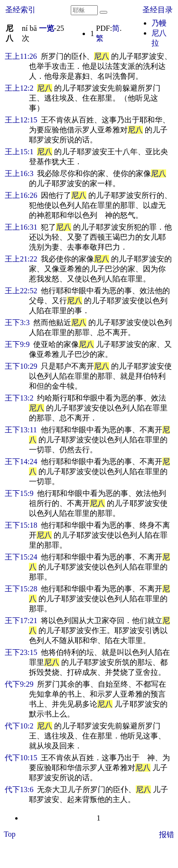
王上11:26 (21, 56)
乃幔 (159, 23)
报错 (167, 835)
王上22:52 (21, 291)
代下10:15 (21, 758)
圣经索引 (20, 10)
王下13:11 (21, 430)
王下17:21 (21, 621)
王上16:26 (21, 195)
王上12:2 (19, 88)
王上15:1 (19, 152)
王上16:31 (21, 227)
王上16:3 (19, 173)
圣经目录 (158, 10)
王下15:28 (21, 589)
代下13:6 (19, 789)
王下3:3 (17, 322)
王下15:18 (21, 525)
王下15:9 (19, 493)
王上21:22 (21, 259)
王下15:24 (21, 557)
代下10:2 (19, 726)
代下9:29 (19, 684)
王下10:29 (21, 366)
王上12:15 (21, 120)
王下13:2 (19, 398)
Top (10, 834)
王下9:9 (17, 344)
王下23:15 (21, 652)
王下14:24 (21, 462)
